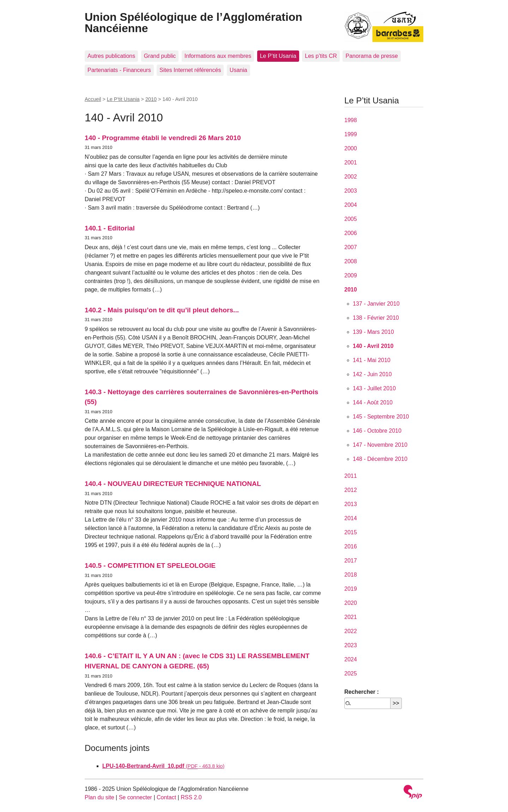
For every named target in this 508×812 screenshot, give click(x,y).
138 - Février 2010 (376, 318)
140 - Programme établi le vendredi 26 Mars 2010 (163, 138)
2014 (351, 518)
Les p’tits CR (321, 56)
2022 (351, 631)
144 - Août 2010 (373, 402)
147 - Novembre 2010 (380, 445)
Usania (238, 70)
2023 (351, 645)
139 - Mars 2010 (373, 332)
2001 (351, 163)
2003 (351, 191)
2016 (351, 546)
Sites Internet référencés (190, 70)
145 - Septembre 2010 (381, 417)
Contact (166, 797)
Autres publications (111, 56)
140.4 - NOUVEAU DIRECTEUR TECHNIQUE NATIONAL (173, 484)
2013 (351, 504)
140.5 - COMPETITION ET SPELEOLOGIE (150, 566)
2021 (351, 617)
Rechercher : (362, 692)
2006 (351, 233)
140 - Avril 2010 (373, 346)
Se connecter (135, 797)
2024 (351, 659)
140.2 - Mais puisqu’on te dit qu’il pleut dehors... (162, 310)
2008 (351, 261)
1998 (351, 120)
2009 (351, 275)
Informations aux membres (218, 56)
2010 (151, 99)
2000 (351, 148)
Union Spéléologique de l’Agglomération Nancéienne (193, 23)
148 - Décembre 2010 (380, 459)
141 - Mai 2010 (372, 360)
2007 (351, 247)
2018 (351, 575)
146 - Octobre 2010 (377, 431)
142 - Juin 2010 (372, 374)
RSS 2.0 (191, 797)
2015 (351, 532)
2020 (351, 603)
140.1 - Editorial (110, 228)
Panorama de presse (372, 56)
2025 (351, 673)
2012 (351, 490)
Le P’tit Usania (278, 56)
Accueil (93, 99)
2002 (351, 177)
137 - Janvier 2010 (376, 304)
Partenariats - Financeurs (119, 70)
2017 (351, 561)
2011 (351, 476)
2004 (351, 205)
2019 (351, 589)
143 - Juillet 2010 (374, 388)
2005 (351, 219)
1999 (351, 134)
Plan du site (99, 797)
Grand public (160, 56)
